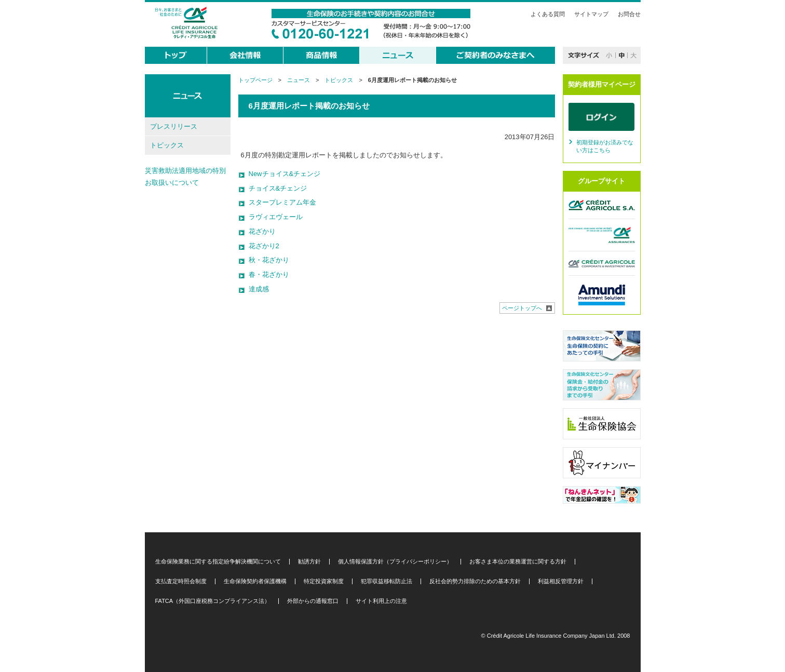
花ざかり (262, 231)
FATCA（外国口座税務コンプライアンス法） (213, 601)
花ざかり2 (264, 246)
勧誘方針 (309, 562)
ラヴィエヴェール (276, 217)
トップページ (255, 80)
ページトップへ (522, 308)
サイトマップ (591, 14)
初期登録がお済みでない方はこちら (605, 146)
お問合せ (629, 14)
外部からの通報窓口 (313, 601)
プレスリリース (174, 126)
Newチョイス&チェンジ (285, 174)
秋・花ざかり (269, 260)
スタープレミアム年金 (282, 202)
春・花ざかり (269, 274)
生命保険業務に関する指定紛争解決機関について (218, 562)
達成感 (259, 289)
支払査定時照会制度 (181, 581)
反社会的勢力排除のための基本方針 (475, 581)
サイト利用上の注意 (381, 601)
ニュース (299, 80)
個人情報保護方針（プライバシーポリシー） (395, 562)
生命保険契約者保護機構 (255, 581)
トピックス (339, 80)
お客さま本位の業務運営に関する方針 (518, 562)
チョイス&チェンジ (278, 188)
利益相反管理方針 (561, 581)
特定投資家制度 (324, 581)
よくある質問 (548, 14)
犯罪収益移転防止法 (387, 581)
